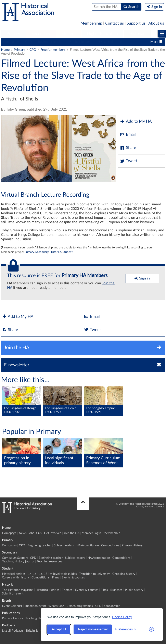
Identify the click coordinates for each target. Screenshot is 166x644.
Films (56, 578)
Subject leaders (81, 42)
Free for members (53, 50)
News (23, 533)
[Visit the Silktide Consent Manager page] (151, 629)
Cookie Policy (122, 617)
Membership (91, 23)
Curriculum (11, 42)
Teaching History (37, 618)
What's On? (56, 606)
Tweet (129, 161)
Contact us (114, 23)
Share (128, 148)
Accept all (59, 629)
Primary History (132, 545)
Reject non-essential (93, 629)
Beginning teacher (51, 42)
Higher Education (102, 34)
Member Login (91, 533)
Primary (13, 34)
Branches (116, 590)
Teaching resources (49, 561)
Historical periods (14, 574)
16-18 (43, 574)
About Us (35, 533)
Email (128, 135)
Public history (134, 590)
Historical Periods (48, 590)
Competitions (110, 545)
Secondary (41, 34)
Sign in (142, 278)
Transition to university (95, 574)
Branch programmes (80, 606)
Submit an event (13, 594)
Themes (67, 590)
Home (5, 50)
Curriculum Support (15, 558)
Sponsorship (112, 606)
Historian (137, 34)
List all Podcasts (13, 631)
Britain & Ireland (37, 631)
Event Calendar (12, 606)
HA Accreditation (110, 42)
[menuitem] (13, 34)
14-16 (32, 574)
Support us (136, 23)
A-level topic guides (63, 574)
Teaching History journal (18, 561)
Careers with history (16, 578)
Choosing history (124, 574)
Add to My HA (136, 121)
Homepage (9, 533)
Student (69, 34)
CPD (29, 42)
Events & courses (73, 578)
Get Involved (53, 533)
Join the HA (72, 533)
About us (156, 23)
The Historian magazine (18, 590)
